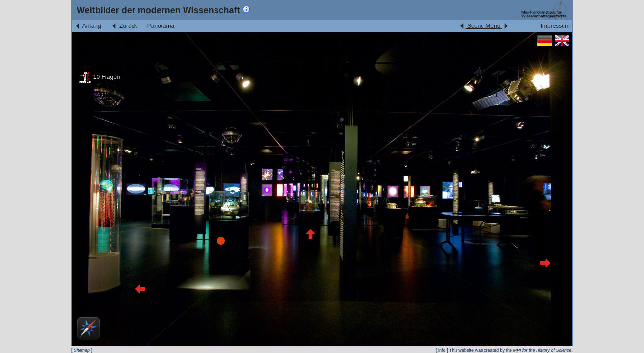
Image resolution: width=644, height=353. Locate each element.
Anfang (88, 26)
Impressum (555, 26)
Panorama (161, 26)
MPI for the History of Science (542, 350)
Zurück (124, 26)
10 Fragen (99, 77)
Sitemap (82, 350)
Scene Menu (484, 26)
